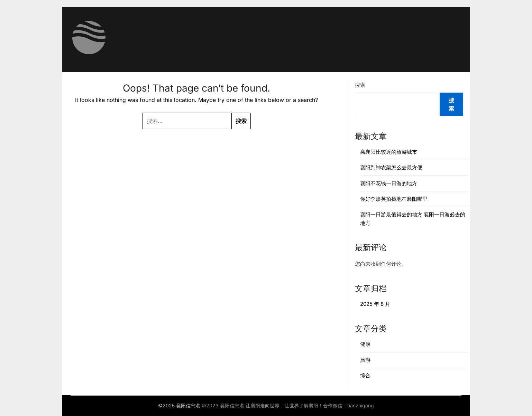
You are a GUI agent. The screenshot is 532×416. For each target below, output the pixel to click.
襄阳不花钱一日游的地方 (389, 183)
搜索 (360, 85)
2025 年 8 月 (375, 304)
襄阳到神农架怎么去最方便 (391, 167)
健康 (365, 344)
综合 (365, 375)
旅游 (365, 360)
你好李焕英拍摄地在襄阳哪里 (394, 199)
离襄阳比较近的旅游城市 (389, 152)
